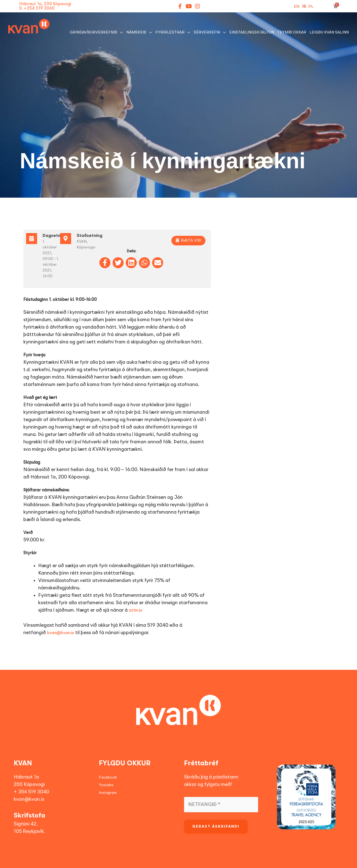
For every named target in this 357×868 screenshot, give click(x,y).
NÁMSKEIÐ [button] (136, 32)
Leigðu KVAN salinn (329, 32)
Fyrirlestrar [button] (170, 32)
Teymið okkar (292, 32)
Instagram (108, 793)
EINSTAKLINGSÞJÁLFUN (252, 32)
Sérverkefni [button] (207, 32)
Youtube (106, 785)
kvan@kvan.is (61, 633)
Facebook (108, 777)
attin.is (136, 611)
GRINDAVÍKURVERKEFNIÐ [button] (94, 32)
